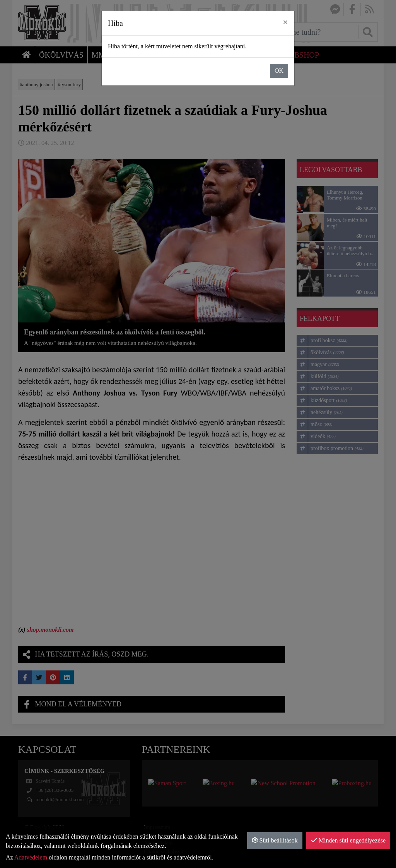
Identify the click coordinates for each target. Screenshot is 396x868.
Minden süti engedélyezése (348, 840)
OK (279, 71)
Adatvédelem (31, 857)
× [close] (285, 22)
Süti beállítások (275, 840)
